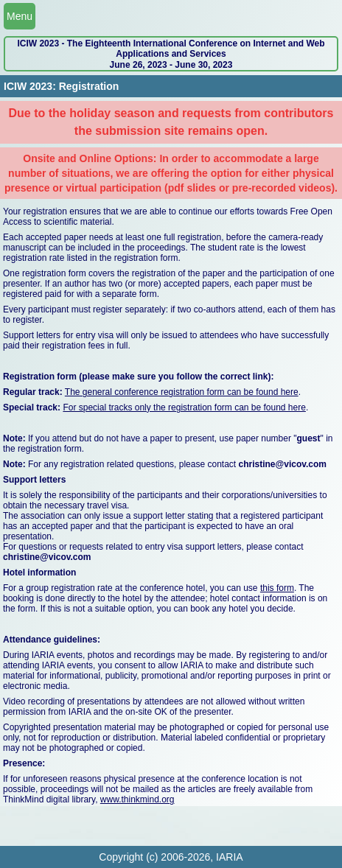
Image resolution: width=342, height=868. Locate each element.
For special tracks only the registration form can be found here (184, 407)
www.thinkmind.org (137, 799)
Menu (20, 16)
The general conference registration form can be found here (182, 392)
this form (277, 588)
